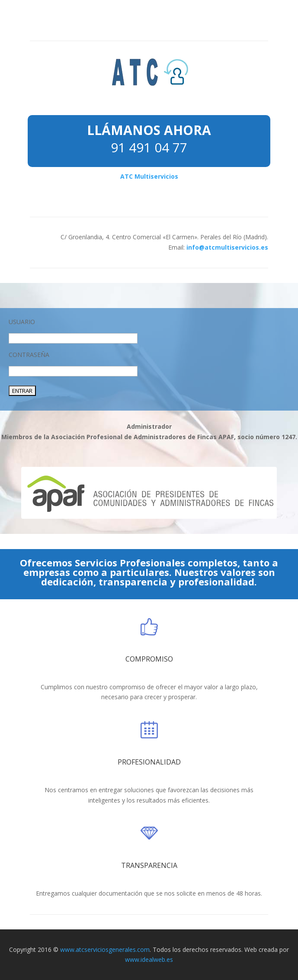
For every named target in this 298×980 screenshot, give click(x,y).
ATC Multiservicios (149, 176)
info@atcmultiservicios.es (227, 247)
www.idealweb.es (149, 959)
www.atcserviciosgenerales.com (105, 949)
